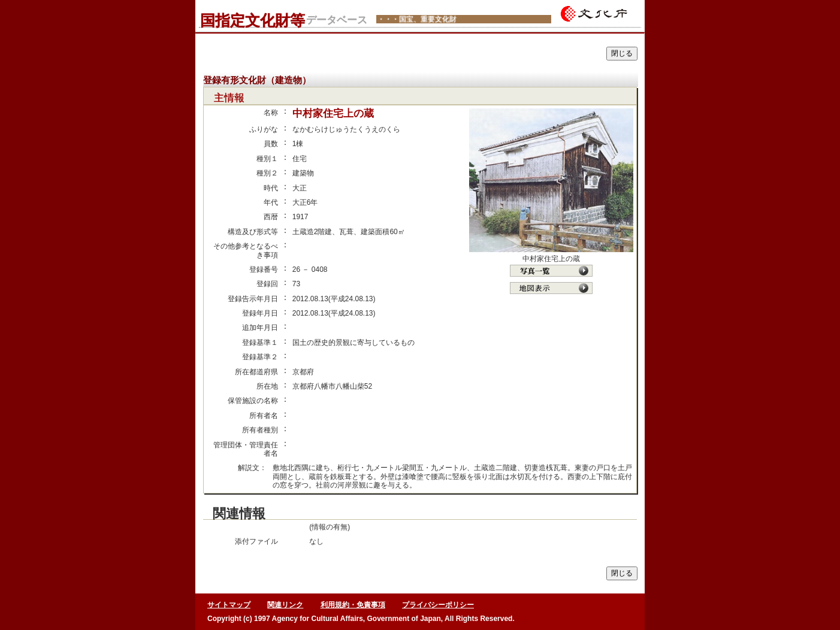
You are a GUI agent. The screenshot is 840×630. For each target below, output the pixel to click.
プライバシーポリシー (438, 605)
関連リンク (285, 605)
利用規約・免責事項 (353, 605)
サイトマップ (229, 605)
